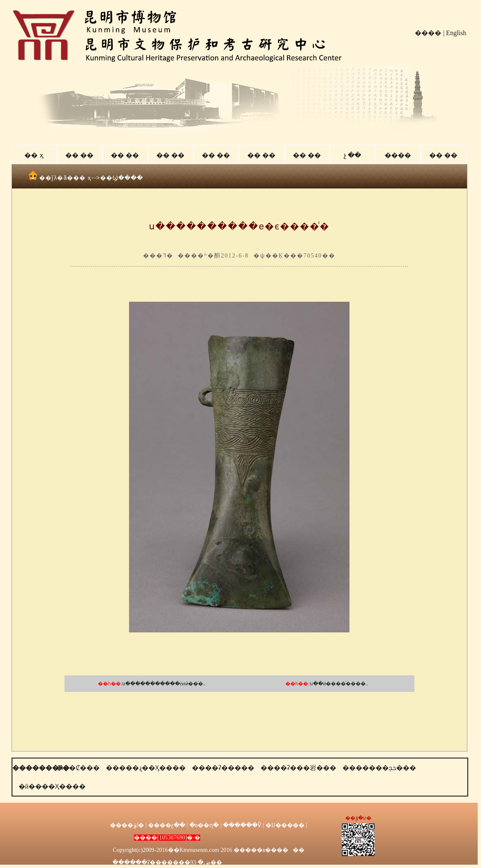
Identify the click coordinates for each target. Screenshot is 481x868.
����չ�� (167, 825)
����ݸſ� (127, 825)
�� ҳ (34, 155)
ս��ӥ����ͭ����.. (339, 684)
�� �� (79, 155)
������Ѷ (242, 825)
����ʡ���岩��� (298, 768)
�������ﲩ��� (379, 768)
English (456, 33)
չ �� (352, 155)
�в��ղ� (204, 825)
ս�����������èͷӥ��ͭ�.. (164, 684)
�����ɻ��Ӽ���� (146, 768)
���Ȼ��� (78, 768)
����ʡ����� (223, 768)
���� (428, 33)
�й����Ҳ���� (52, 786)
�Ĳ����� (285, 825)
